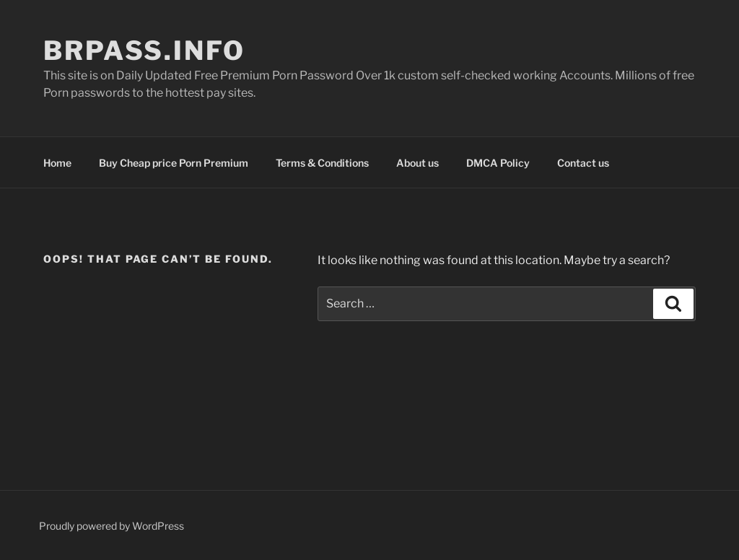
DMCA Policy (498, 163)
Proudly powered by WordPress (111, 526)
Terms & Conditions (322, 163)
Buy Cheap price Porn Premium (174, 163)
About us (417, 163)
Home (57, 163)
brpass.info (144, 51)
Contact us (583, 163)
